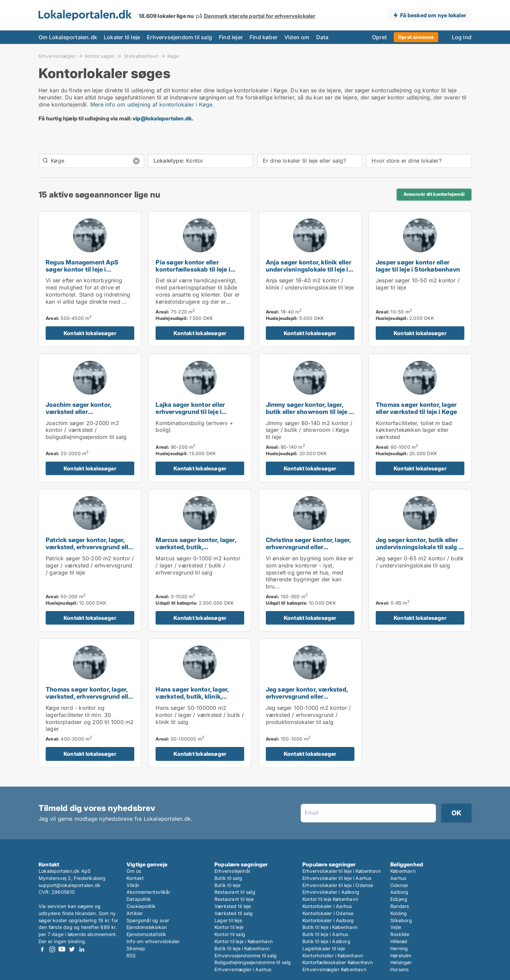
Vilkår (133, 885)
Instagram (52, 949)
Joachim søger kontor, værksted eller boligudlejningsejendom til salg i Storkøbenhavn (85, 415)
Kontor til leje (229, 927)
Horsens (399, 969)
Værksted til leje (233, 906)
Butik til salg (228, 878)
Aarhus (398, 878)
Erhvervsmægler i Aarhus (243, 969)
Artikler (135, 913)
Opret (379, 37)
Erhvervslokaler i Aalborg (331, 892)
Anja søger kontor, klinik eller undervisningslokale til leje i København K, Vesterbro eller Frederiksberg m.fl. (309, 273)
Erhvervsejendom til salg (179, 37)
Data (322, 37)
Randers (400, 906)
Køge (173, 56)
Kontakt (135, 878)
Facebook (42, 949)
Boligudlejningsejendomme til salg (253, 962)
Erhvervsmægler (57, 56)
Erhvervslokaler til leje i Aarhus (337, 878)
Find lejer (231, 37)
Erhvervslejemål (232, 871)
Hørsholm (401, 955)
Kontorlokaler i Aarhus (327, 906)
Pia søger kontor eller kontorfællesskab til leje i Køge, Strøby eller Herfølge (195, 269)
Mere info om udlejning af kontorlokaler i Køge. (152, 104)
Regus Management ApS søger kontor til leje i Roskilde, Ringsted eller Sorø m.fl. (88, 273)
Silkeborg (401, 920)
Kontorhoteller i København (333, 955)
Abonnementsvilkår (148, 892)
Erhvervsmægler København (334, 969)
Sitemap (136, 948)
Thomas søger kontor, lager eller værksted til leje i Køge (416, 408)
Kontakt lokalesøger (90, 333)
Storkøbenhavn (141, 56)
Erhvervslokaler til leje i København (342, 871)
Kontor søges (100, 56)
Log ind (462, 37)
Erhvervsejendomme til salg (246, 955)
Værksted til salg (234, 913)
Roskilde (400, 934)
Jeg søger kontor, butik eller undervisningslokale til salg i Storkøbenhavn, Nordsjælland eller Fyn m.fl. (420, 550)
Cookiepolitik (141, 906)
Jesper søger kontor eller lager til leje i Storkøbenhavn (418, 266)
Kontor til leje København (330, 899)
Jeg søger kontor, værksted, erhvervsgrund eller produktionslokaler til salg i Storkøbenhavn (307, 700)
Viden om (297, 37)
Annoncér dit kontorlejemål (434, 194)
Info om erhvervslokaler (153, 941)
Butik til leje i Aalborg (326, 941)
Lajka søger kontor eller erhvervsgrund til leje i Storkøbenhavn (190, 412)
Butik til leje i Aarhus (325, 934)
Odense (399, 885)
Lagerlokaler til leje (324, 948)
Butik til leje (227, 885)
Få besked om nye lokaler (433, 15)
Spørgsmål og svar (148, 920)
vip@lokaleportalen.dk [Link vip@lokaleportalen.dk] (162, 118)
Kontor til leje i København (244, 941)
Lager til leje (228, 920)
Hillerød (399, 941)
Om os (134, 871)
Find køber (264, 37)
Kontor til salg (230, 934)
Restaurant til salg (235, 892)
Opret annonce (416, 37)
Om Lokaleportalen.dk (68, 37)
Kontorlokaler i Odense (328, 913)
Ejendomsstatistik (146, 934)
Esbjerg (399, 899)
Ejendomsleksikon (147, 927)
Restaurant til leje (234, 899)
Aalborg (399, 892)
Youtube (62, 949)
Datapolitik (139, 899)
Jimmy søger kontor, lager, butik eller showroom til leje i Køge (308, 412)
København (403, 871)
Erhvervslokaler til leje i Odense (338, 885)
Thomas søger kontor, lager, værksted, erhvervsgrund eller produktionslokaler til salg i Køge (90, 700)
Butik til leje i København (242, 948)
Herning (399, 948)
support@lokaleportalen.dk (69, 885)
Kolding (399, 913)
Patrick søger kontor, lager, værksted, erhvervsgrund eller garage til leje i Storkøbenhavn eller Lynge (90, 550)
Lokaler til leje (122, 37)
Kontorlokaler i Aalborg (328, 920)
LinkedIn (82, 949)
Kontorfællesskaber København (338, 962)
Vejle (396, 927)
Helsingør (401, 962)
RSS (131, 955)
